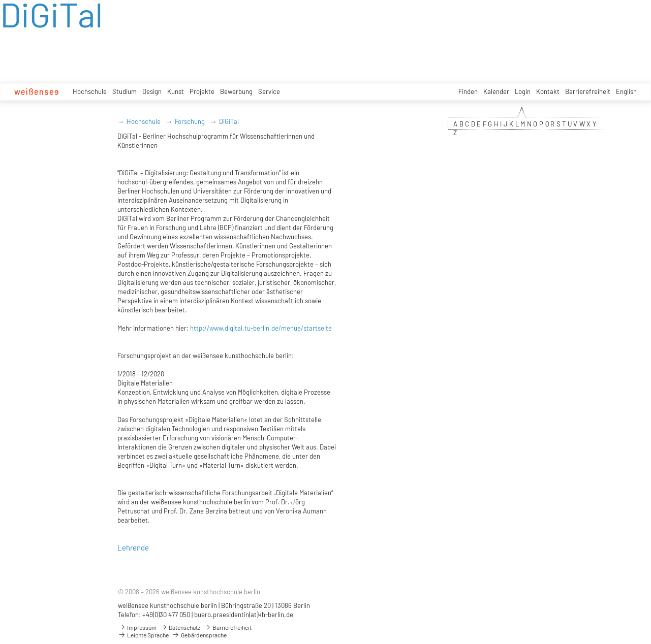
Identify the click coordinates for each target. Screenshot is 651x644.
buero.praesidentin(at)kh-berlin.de (244, 615)
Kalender (496, 91)
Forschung (190, 121)
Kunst (176, 91)
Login (523, 91)
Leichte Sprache (143, 635)
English (626, 91)
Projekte (202, 91)
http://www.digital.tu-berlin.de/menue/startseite (261, 328)
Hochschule (90, 91)
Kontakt (548, 91)
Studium (125, 91)
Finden (468, 91)
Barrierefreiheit (588, 91)
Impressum (137, 627)
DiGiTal (229, 121)
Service (269, 91)
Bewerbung (236, 91)
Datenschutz (180, 627)
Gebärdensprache (199, 635)
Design (152, 91)
